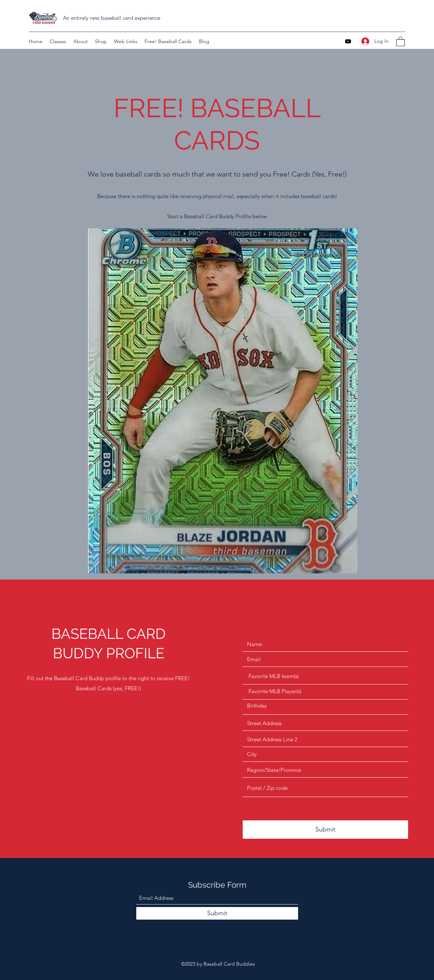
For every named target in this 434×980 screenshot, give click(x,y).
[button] (401, 41)
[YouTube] (348, 41)
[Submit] (325, 830)
